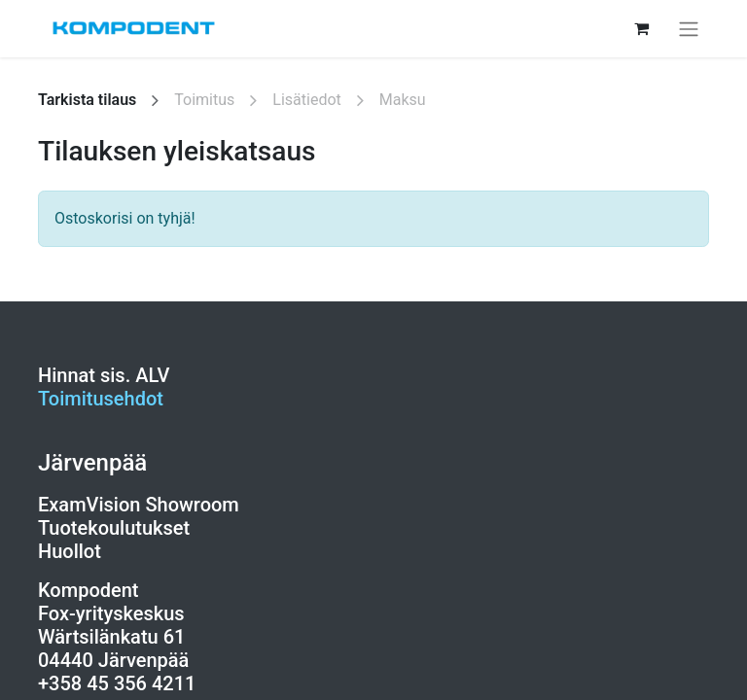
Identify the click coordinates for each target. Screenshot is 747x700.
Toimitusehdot (101, 399)
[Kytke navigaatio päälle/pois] (689, 29)
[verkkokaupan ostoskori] (641, 28)
